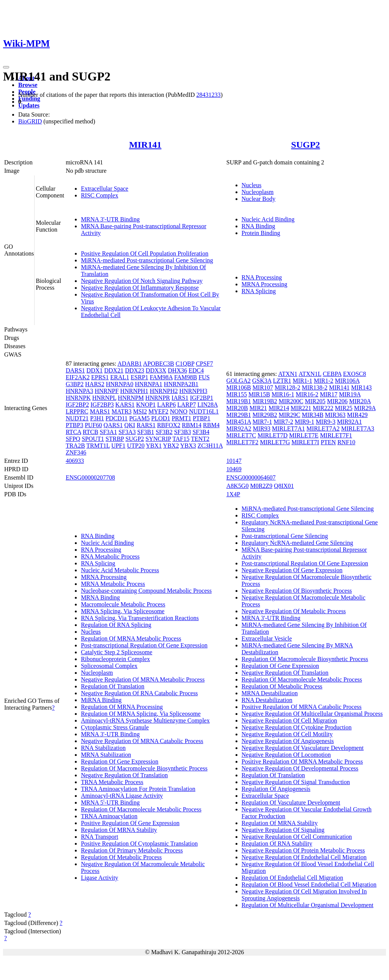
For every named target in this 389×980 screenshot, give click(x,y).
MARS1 (100, 411)
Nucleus (251, 185)
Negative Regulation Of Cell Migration (289, 720)
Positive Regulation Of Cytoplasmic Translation (139, 843)
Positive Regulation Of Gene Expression (130, 823)
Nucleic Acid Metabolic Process (120, 570)
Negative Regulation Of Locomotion (286, 755)
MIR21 (258, 408)
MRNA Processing (264, 284)
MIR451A (239, 422)
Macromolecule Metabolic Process (123, 604)
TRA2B (75, 446)
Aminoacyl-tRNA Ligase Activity (122, 796)
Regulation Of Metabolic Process (121, 857)
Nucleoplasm (258, 192)
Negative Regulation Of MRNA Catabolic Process (142, 741)
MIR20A (360, 401)
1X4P (233, 494)
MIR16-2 (307, 394)
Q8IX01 (284, 486)
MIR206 (337, 401)
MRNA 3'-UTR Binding (110, 219)
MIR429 (357, 415)
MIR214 (279, 408)
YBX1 (154, 446)
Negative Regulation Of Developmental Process (300, 768)
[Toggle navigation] (6, 67)
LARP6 (167, 405)
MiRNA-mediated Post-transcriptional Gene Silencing (147, 260)
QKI (130, 425)
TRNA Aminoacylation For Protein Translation (138, 789)
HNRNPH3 (193, 391)
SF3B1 (145, 432)
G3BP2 (75, 384)
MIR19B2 (265, 401)
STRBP (115, 439)
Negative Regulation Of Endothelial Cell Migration (304, 857)
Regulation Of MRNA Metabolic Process (131, 638)
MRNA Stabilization (106, 755)
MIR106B (239, 387)
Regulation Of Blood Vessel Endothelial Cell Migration (309, 885)
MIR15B (259, 394)
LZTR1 (282, 381)
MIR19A (350, 394)
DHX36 (178, 370)
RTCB (91, 432)
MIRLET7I (305, 442)
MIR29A (365, 408)
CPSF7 (204, 364)
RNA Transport (100, 837)
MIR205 (315, 401)
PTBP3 (74, 425)
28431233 (209, 95)
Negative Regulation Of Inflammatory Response (140, 288)
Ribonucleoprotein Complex (115, 659)
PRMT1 (182, 418)
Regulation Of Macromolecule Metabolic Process (141, 809)
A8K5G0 (238, 486)
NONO (179, 411)
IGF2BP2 (77, 405)
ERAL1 (120, 377)
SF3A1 (108, 432)
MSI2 (140, 411)
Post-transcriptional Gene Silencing (285, 536)
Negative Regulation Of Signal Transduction (296, 782)
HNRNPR (158, 398)
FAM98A (161, 377)
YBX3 (188, 446)
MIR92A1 (349, 422)
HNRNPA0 (120, 384)
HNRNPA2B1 (181, 384)
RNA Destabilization (267, 700)
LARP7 (187, 405)
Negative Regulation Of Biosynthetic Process (297, 591)
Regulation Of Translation (113, 686)
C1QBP (185, 364)
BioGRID (30, 121)
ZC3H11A (210, 446)
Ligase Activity (100, 878)
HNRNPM (131, 398)
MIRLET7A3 (358, 428)
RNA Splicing (259, 291)
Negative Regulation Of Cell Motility (287, 734)
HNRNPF (107, 391)
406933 (75, 461)
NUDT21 (77, 418)
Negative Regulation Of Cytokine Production (297, 727)
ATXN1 (288, 374)
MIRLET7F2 (242, 442)
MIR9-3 (326, 422)
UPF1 (118, 446)
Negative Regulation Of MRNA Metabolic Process (143, 679)
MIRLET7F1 (336, 435)
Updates (29, 105)
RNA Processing (262, 277)
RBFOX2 (168, 425)
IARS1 (180, 398)
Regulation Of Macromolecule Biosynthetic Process (144, 768)
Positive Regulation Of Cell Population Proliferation (145, 253)
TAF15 (181, 439)
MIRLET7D (273, 435)
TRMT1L (98, 446)
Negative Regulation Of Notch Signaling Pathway (142, 281)
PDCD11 (117, 418)
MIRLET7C (241, 435)
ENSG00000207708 (90, 477)
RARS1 (146, 425)
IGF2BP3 (102, 405)
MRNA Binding (100, 597)
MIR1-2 (324, 381)
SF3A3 (127, 432)
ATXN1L (310, 374)
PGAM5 (139, 418)
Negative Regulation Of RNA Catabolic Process (139, 693)
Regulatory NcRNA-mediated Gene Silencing (297, 543)
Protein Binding (261, 233)
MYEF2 (158, 411)
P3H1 (97, 418)
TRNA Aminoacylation (109, 816)
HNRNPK (78, 398)
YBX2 (171, 446)
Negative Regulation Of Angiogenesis (288, 741)
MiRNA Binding (101, 700)
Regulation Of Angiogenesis (276, 789)
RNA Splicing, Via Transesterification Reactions (140, 618)
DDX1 (95, 370)
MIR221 (301, 408)
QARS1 (113, 425)
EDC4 (196, 370)
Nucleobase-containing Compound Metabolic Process (146, 591)
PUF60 (93, 425)
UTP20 (136, 446)
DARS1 (75, 370)
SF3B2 (164, 432)
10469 (234, 469)
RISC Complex (100, 195)
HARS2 (95, 384)
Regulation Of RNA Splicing (116, 625)
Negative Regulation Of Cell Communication (297, 837)
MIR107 (263, 387)
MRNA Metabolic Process (113, 584)
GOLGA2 (239, 381)
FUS (204, 377)
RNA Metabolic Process (110, 556)
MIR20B (237, 408)
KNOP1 (146, 405)
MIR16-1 (283, 394)
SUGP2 (305, 145)
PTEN (328, 442)
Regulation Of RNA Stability (277, 843)
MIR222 (323, 408)
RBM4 (211, 425)
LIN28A (208, 405)
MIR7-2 (283, 422)
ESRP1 (139, 377)
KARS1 (125, 405)
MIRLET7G (275, 442)
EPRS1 (100, 377)
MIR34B (312, 415)
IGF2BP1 (202, 398)
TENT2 (200, 439)
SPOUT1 (93, 439)
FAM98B (185, 377)
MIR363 (335, 415)
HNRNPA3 (79, 391)
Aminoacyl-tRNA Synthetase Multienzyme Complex (145, 720)
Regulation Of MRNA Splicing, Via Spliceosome (141, 714)
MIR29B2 (265, 415)
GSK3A (262, 381)
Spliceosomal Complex (109, 666)
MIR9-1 (305, 422)
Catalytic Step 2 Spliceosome (117, 652)
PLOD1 (161, 418)
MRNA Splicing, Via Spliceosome (123, 611)
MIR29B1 (239, 415)
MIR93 (262, 428)
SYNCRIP (158, 439)
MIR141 (145, 145)
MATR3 (122, 411)
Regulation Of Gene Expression (120, 761)
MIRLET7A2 (323, 428)
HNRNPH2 (164, 391)
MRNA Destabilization (270, 693)
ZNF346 (76, 452)
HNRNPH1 (134, 391)
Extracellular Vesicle (267, 638)
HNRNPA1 (149, 384)
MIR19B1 (239, 401)
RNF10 (346, 442)
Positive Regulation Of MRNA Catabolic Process (302, 707)
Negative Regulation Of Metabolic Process (294, 611)
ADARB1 (130, 364)
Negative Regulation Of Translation (124, 775)
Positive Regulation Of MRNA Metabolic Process (302, 761)
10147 (234, 461)
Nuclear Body (259, 199)
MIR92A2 (239, 428)
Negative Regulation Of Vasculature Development (303, 748)
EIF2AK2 (78, 377)
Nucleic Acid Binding (268, 219)
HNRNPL (104, 398)
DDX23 (135, 370)
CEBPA (332, 374)
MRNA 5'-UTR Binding (110, 802)
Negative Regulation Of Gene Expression (292, 570)
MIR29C (290, 415)
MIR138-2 (315, 387)
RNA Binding (258, 226)
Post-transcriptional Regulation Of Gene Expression (144, 645)
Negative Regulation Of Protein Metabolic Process (303, 850)
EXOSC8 (354, 374)
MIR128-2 (288, 387)
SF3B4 (201, 432)
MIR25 (344, 408)
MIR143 (361, 387)
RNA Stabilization (103, 748)
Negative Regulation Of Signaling (283, 830)
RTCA (74, 432)
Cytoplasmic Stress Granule (115, 727)
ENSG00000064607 (251, 477)
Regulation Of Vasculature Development (291, 802)
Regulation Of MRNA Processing (122, 707)
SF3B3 (182, 432)
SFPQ (73, 439)
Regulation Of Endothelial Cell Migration (293, 878)
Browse (28, 85)
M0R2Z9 (261, 486)
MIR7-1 (262, 422)
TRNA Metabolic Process (112, 782)
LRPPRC (77, 411)
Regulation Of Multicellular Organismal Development (308, 905)
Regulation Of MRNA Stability (119, 830)
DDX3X (156, 370)
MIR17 (329, 394)
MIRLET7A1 (289, 428)
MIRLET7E (304, 435)
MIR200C (291, 401)
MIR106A (347, 381)
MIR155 (237, 394)
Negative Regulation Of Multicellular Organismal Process (312, 714)
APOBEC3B (158, 364)
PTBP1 (201, 418)
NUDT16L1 (204, 411)
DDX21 (114, 370)
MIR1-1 (302, 381)
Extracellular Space (105, 189)
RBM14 (192, 425)
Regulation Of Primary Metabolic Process (132, 850)
